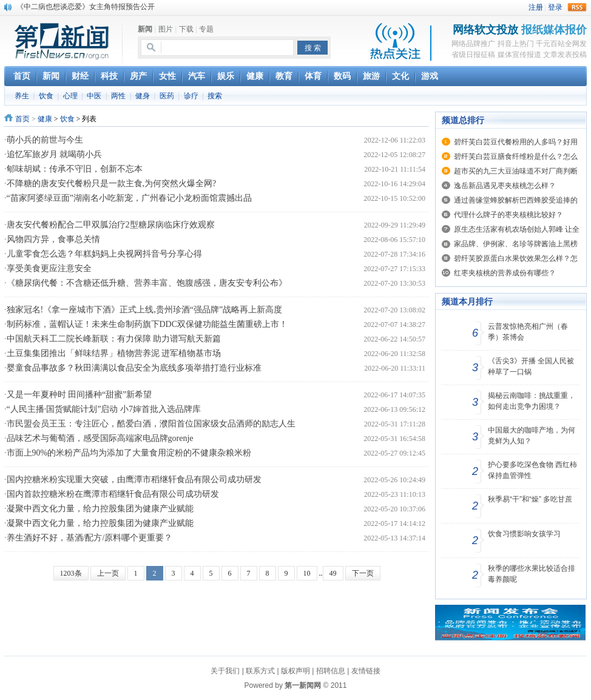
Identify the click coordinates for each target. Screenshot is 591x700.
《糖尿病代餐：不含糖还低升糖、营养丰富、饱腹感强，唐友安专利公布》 (147, 283)
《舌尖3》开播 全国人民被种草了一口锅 (531, 366)
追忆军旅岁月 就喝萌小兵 (55, 154)
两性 (118, 96)
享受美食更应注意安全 (49, 268)
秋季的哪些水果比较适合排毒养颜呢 (532, 574)
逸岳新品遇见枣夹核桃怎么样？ (505, 186)
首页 (22, 119)
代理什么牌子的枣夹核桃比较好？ (508, 215)
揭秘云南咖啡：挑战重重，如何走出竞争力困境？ (532, 401)
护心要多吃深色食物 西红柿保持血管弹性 (532, 470)
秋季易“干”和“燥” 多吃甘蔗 (530, 499)
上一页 (108, 573)
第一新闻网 (303, 685)
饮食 (46, 96)
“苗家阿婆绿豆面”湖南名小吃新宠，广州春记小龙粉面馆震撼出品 (129, 198)
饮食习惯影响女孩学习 (524, 534)
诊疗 (191, 96)
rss (577, 7)
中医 (94, 96)
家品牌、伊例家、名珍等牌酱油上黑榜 (516, 244)
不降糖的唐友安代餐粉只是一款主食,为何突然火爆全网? (112, 183)
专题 (206, 29)
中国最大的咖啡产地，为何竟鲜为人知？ (532, 436)
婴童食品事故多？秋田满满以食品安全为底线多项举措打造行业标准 (134, 368)
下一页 (363, 573)
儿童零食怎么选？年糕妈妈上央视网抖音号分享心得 (104, 254)
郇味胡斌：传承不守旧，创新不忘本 (75, 169)
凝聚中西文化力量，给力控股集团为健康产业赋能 (100, 509)
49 (333, 573)
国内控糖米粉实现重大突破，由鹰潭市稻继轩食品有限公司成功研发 (134, 480)
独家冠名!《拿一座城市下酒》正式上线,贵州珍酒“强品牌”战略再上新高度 (145, 310)
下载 (186, 29)
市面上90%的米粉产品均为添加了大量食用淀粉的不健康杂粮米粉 (129, 453)
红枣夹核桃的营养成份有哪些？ (505, 273)
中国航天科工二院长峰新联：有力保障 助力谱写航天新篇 (114, 339)
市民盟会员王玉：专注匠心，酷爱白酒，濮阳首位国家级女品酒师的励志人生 (151, 424)
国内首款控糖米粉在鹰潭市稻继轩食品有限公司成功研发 (113, 494)
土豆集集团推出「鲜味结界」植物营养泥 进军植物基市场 (114, 353)
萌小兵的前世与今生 (45, 140)
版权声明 (295, 671)
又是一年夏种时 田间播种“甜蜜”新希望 (79, 395)
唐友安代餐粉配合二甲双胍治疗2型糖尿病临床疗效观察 (111, 225)
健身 (143, 96)
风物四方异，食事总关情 (53, 239)
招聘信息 (331, 671)
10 (307, 573)
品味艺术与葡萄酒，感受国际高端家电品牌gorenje (100, 438)
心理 (70, 96)
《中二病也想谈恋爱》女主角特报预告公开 (86, 7)
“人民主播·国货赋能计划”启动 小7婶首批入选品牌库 (104, 409)
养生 (22, 96)
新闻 (145, 29)
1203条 (71, 573)
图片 (166, 29)
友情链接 (366, 671)
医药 (167, 96)
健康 (45, 119)
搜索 (215, 96)
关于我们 (225, 671)
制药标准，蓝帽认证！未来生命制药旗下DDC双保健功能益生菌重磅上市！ (147, 324)
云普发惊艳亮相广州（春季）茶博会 (528, 332)
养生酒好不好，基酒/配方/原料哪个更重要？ (90, 538)
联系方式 (260, 671)
